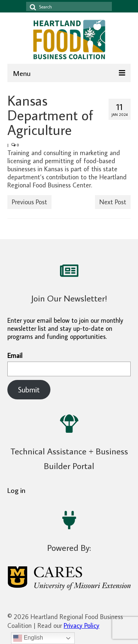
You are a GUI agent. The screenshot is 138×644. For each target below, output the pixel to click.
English (28, 638)
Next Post (113, 202)
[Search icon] (32, 6)
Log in (16, 490)
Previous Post (29, 202)
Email (69, 364)
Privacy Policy (82, 625)
